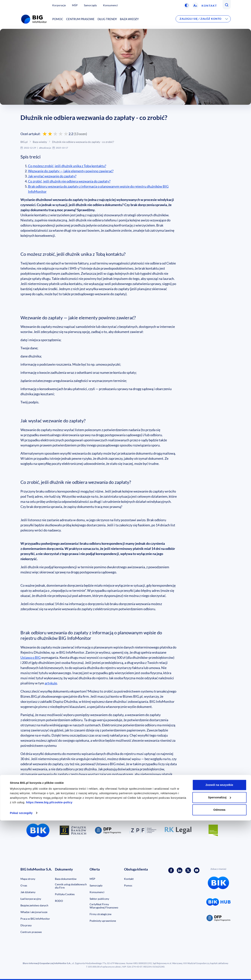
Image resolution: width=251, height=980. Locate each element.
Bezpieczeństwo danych (34, 905)
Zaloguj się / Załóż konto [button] (201, 19)
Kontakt (209, 6)
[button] (187, 6)
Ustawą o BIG (31, 657)
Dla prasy (26, 925)
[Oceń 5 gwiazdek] (66, 134)
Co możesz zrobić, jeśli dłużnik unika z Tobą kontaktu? (67, 166)
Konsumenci (110, 5)
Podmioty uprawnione (103, 921)
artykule (51, 683)
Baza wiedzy (129, 19)
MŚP (75, 5)
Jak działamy (28, 892)
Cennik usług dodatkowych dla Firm (71, 886)
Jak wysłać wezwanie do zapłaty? (52, 176)
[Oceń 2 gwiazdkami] (50, 134)
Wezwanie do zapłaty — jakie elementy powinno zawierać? (71, 171)
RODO (59, 901)
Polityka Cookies (65, 894)
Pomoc (58, 19)
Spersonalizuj (220, 957)
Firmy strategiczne (100, 914)
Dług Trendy (107, 19)
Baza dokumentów (66, 879)
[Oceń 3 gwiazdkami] (55, 134)
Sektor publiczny (99, 899)
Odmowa (219, 969)
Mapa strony (28, 879)
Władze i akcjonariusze (34, 912)
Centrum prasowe (80, 19)
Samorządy (90, 5)
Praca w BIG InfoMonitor (35, 919)
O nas (24, 885)
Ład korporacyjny (31, 899)
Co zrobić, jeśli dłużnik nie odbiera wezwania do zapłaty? (69, 181)
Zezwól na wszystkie (219, 945)
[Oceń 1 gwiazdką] (45, 134)
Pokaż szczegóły (21, 973)
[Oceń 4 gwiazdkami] (61, 134)
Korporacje (59, 5)
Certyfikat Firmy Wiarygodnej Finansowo (104, 906)
